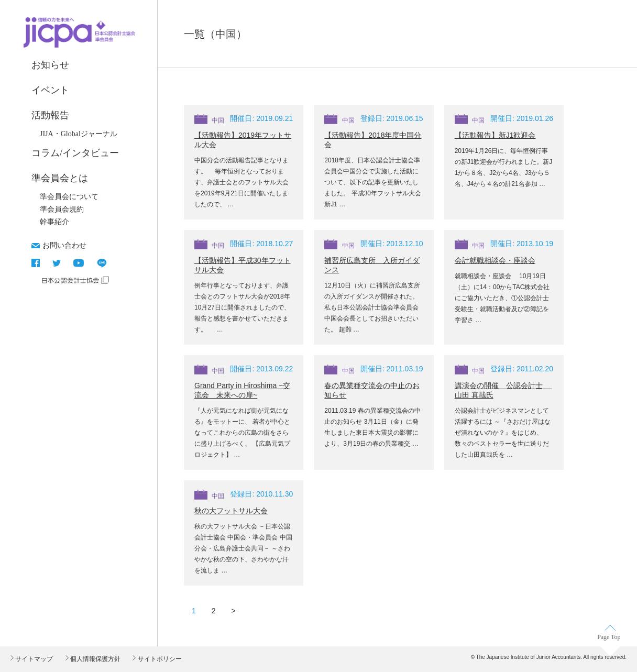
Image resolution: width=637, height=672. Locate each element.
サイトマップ (33, 659)
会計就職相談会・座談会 (495, 260)
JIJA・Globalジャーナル (79, 134)
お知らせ (50, 65)
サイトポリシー (158, 659)
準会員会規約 (62, 209)
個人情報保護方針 (95, 659)
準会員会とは (60, 178)
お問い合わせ (64, 245)
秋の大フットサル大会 (231, 511)
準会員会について (69, 197)
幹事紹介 (54, 222)
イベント (50, 90)
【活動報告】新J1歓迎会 (495, 135)
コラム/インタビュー (75, 153)
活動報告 (50, 115)
